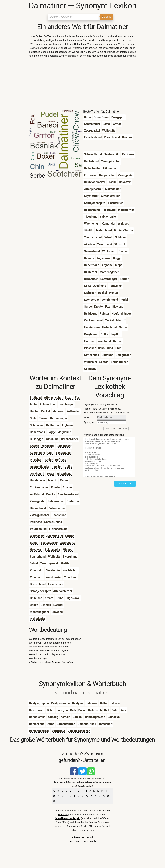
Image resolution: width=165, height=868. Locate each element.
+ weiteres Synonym (116, 429)
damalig (53, 717)
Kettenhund (37, 453)
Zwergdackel (54, 536)
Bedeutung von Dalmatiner (59, 662)
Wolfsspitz (37, 536)
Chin (50, 453)
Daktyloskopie (61, 703)
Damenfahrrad (66, 724)
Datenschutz (89, 841)
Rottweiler (73, 411)
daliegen (62, 710)
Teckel (64, 480)
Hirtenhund (64, 474)
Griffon (70, 536)
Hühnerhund (38, 508)
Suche (107, 17)
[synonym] (111, 422)
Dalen (51, 710)
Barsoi (34, 543)
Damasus (114, 717)
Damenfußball (87, 724)
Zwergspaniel (49, 563)
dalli (123, 710)
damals (66, 717)
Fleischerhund (58, 529)
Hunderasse (38, 480)
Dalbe (104, 703)
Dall (107, 710)
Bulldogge (37, 439)
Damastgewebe (95, 717)
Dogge (52, 432)
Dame (51, 724)
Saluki (34, 563)
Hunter (34, 411)
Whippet (68, 550)
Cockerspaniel (39, 487)
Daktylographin (39, 703)
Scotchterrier (49, 543)
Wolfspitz (54, 556)
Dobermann (38, 432)
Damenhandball (39, 731)
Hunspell (63, 815)
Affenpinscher (53, 397)
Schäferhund (48, 404)
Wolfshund (37, 494)
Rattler (48, 460)
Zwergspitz (68, 543)
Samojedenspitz (40, 591)
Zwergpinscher (40, 515)
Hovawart (36, 550)
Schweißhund (53, 522)
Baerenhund (38, 584)
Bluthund (36, 397)
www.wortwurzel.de (53, 651)
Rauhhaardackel (68, 494)
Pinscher (36, 460)
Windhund (52, 439)
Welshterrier (54, 577)
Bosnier (58, 605)
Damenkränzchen (79, 731)
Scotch (34, 446)
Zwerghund (70, 556)
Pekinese (36, 522)
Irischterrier (56, 584)
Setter (51, 474)
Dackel (46, 411)
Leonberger (66, 404)
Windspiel (48, 446)
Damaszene (37, 724)
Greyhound (37, 474)
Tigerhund (71, 577)
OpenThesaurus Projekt (68, 818)
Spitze (34, 605)
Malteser (58, 411)
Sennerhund (38, 556)
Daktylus (78, 703)
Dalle (115, 710)
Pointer (56, 487)
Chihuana (36, 598)
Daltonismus (37, 717)
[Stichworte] (109, 457)
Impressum (75, 841)
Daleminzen (37, 710)
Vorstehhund (38, 529)
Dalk (73, 710)
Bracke (51, 494)
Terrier (43, 418)
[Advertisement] (83, 84)
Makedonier (38, 619)
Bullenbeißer (57, 508)
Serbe (59, 598)
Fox (77, 397)
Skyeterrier (53, 570)
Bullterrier (53, 425)
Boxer (69, 397)
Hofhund (61, 460)
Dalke (82, 710)
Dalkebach (95, 710)
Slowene (57, 612)
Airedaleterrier (63, 591)
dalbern (115, 703)
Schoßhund (63, 453)
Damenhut (59, 731)
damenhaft (105, 724)
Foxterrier (73, 501)
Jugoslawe (73, 598)
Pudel (34, 404)
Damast (78, 717)
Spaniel (68, 487)
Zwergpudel (38, 501)
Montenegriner (40, 612)
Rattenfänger (59, 418)
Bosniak (46, 605)
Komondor (37, 570)
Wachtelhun (70, 570)
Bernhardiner (69, 439)
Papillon (57, 467)
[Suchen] (74, 17)
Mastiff (53, 480)
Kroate (49, 598)
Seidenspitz (52, 550)
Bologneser (64, 446)
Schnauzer (37, 425)
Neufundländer (40, 467)
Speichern (125, 484)
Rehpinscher (56, 501)
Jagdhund (65, 432)
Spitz (33, 418)
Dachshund (59, 515)
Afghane (67, 425)
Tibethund (37, 577)
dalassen (92, 703)
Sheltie (65, 563)
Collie (68, 467)
